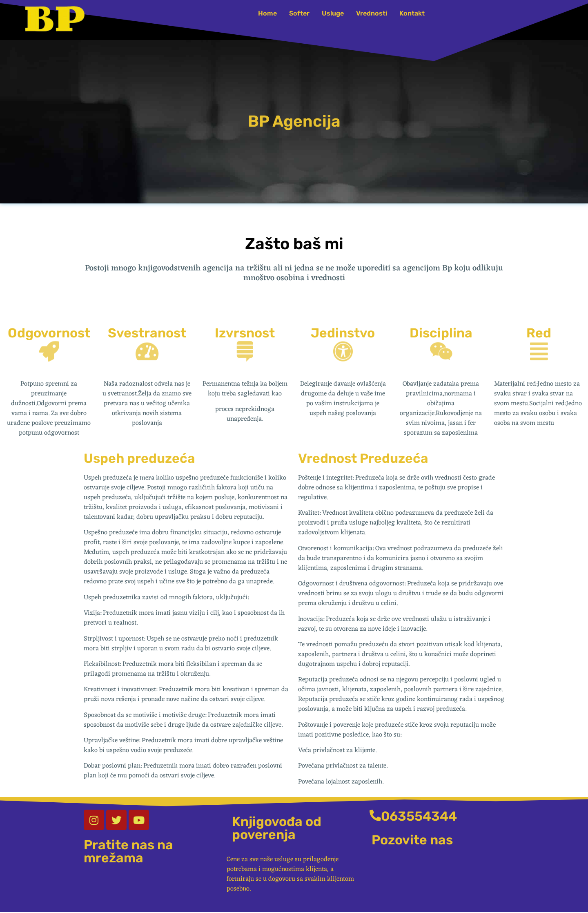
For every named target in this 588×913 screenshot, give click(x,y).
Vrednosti (372, 13)
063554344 (419, 816)
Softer (299, 13)
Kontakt (412, 13)
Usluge (333, 13)
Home (267, 13)
